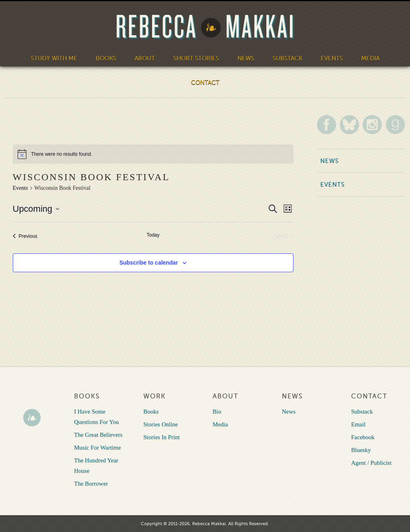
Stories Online (161, 424)
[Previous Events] (25, 236)
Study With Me (54, 58)
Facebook (363, 437)
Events (332, 58)
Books (106, 58)
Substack (287, 58)
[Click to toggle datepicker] (36, 209)
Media (370, 58)
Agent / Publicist (371, 463)
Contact (205, 82)
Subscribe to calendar (149, 263)
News (246, 58)
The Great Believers (98, 435)
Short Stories (196, 58)
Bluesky (361, 450)
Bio (217, 412)
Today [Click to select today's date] (153, 235)
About (145, 58)
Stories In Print (162, 437)
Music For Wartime (97, 448)
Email (358, 424)
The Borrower (91, 484)
